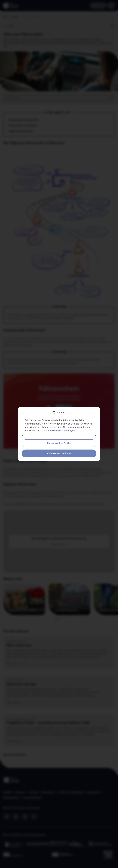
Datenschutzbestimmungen (60, 431)
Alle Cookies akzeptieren (59, 453)
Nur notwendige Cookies (59, 443)
